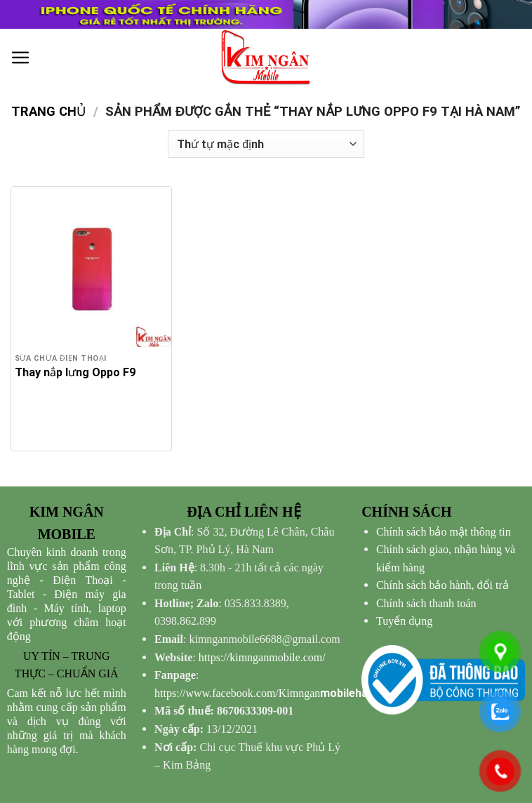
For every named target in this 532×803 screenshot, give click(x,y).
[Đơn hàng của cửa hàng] (266, 144)
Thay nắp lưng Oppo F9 (75, 372)
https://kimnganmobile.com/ (262, 657)
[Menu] (21, 58)
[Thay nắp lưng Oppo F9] (91, 267)
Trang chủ (48, 111)
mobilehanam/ (274, 693)
